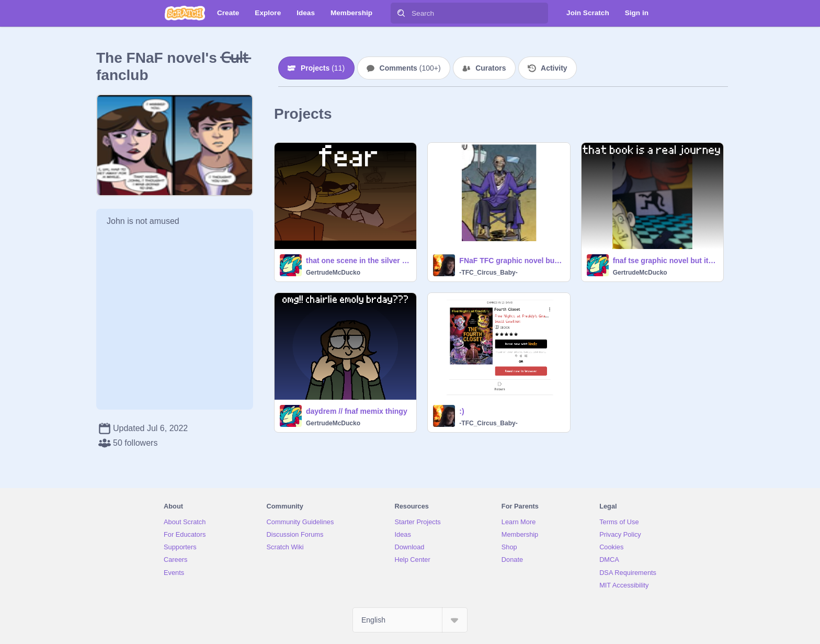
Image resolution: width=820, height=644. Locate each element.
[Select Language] (410, 620)
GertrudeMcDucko (333, 273)
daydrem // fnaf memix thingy (357, 411)
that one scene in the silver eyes (358, 261)
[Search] (401, 13)
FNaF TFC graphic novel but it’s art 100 (511, 261)
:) (462, 411)
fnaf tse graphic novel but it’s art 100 (665, 261)
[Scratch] (185, 13)
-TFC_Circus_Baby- (488, 273)
